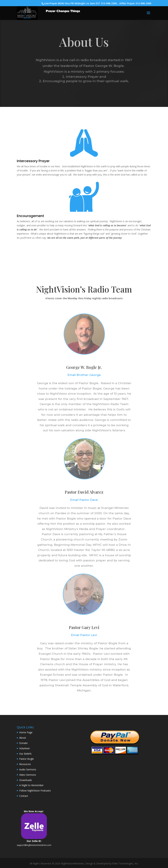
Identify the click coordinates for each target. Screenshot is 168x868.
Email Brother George (84, 375)
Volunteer (25, 748)
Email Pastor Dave (84, 500)
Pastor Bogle (27, 759)
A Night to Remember (31, 785)
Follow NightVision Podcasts (35, 791)
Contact (24, 796)
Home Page (26, 732)
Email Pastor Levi (84, 635)
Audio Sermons (28, 769)
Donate (23, 743)
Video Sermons (28, 775)
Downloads (26, 780)
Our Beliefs (25, 754)
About (23, 738)
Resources (25, 764)
